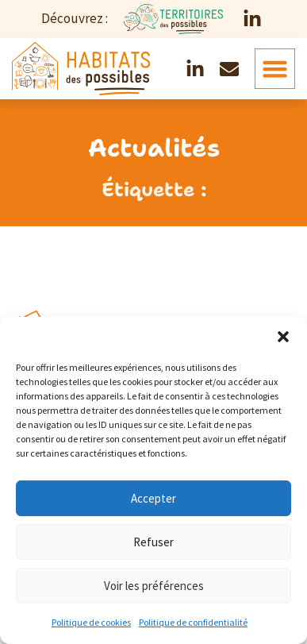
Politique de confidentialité (193, 622)
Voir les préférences (154, 586)
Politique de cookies (91, 622)
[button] (283, 337)
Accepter (153, 498)
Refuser (153, 542)
